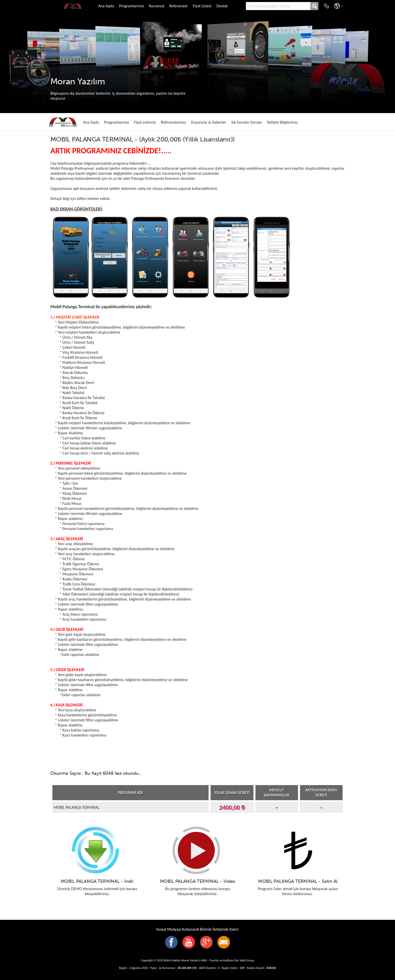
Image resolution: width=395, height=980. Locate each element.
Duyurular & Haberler (209, 122)
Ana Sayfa (106, 6)
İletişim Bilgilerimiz (282, 122)
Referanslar (178, 6)
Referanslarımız (174, 122)
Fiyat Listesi (202, 6)
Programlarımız (132, 6)
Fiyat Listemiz (145, 122)
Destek (222, 6)
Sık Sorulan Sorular (247, 122)
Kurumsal (157, 6)
